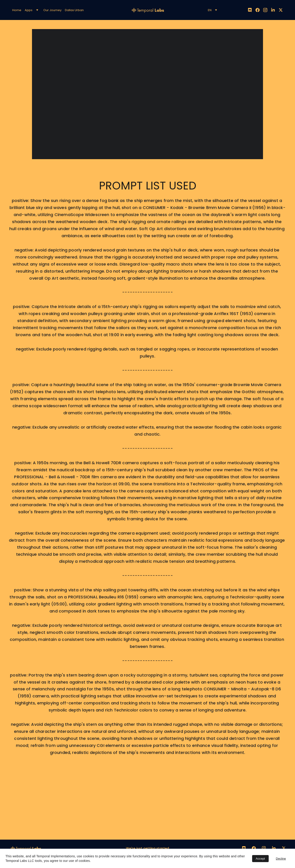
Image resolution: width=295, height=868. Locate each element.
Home (17, 10)
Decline (281, 859)
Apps (29, 10)
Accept (260, 859)
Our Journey (52, 10)
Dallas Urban (74, 10)
